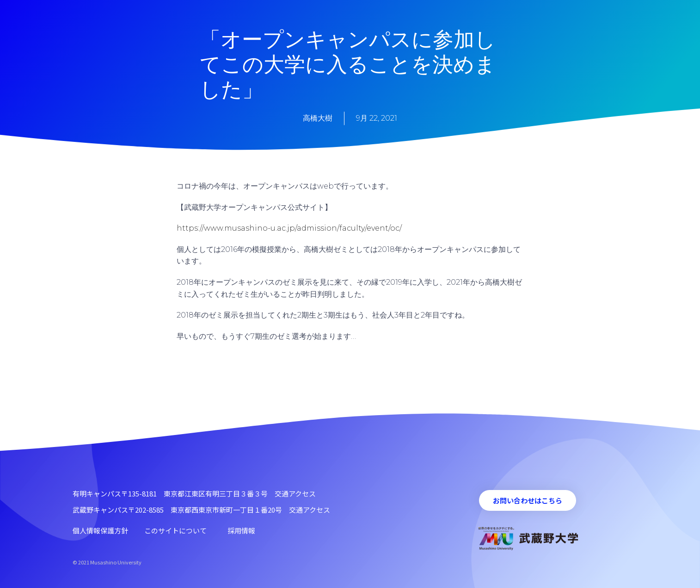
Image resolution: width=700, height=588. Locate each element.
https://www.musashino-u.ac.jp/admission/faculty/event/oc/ (289, 228)
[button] (528, 500)
